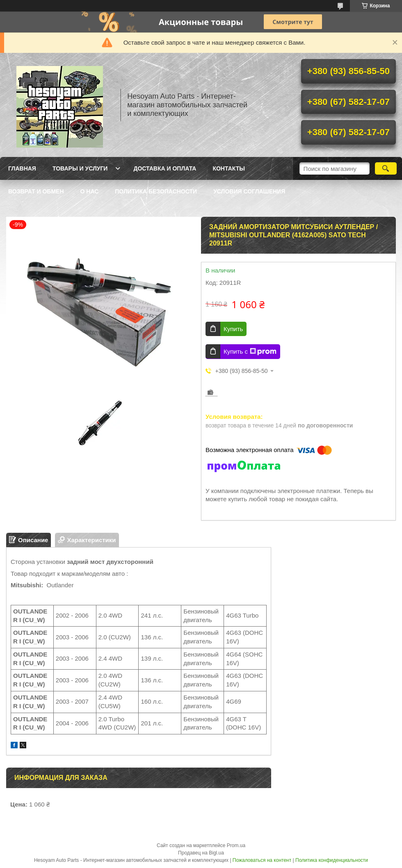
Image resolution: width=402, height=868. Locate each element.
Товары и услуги (80, 168)
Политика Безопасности (156, 191)
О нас (90, 191)
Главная (22, 168)
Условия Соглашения (249, 191)
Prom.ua (236, 845)
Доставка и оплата (165, 168)
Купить (233, 329)
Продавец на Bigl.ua (201, 853)
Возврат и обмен (36, 191)
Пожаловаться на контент (262, 860)
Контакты (228, 168)
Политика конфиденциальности (332, 860)
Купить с (250, 352)
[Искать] (386, 168)
